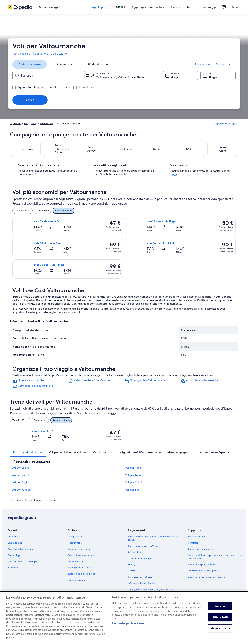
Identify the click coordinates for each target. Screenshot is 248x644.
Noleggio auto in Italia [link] (79, 571)
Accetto (220, 611)
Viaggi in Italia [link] (75, 540)
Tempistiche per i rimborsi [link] (202, 568)
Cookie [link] (132, 574)
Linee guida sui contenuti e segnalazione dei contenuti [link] (151, 594)
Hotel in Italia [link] (75, 546)
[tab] (30, 64)
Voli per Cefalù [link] (134, 486)
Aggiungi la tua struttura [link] (20, 553)
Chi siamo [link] (13, 540)
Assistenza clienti (182, 7)
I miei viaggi (208, 7)
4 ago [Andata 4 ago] (175, 77)
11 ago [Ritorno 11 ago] (213, 77)
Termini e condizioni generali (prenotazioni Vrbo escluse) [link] (153, 542)
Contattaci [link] (193, 546)
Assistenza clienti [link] (197, 540)
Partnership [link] (14, 559)
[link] (40, 384)
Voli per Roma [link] (133, 471)
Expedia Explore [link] (76, 583)
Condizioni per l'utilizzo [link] (140, 580)
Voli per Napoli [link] (20, 478)
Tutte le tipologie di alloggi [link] (82, 577)
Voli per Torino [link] (134, 478)
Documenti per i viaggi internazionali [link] (207, 580)
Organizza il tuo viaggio (226, 123)
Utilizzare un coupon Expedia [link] (203, 574)
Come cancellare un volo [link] (201, 553)
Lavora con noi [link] (15, 546)
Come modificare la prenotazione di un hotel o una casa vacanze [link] (215, 560)
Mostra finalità (220, 633)
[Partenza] (49, 76)
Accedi (236, 7)
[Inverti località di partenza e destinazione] (87, 76)
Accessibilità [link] (134, 556)
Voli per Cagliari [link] (21, 486)
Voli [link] (26, 123)
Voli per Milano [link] (21, 471)
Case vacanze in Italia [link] (79, 553)
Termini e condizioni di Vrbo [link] (143, 549)
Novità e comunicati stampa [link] (22, 565)
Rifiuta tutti (220, 622)
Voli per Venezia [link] (21, 493)
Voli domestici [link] (75, 565)
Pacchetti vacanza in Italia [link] (81, 559)
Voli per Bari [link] (132, 493)
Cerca (30, 100)
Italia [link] (34, 123)
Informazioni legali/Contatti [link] (142, 587)
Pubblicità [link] (13, 571)
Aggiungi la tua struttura (148, 7)
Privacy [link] (132, 568)
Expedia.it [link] (15, 123)
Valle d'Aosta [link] (46, 123)
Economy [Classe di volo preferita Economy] (223, 64)
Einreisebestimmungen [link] (140, 562)
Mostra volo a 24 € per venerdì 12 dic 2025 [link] (40, 54)
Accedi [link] (183, 178)
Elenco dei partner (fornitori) (131, 628)
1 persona (203, 64)
